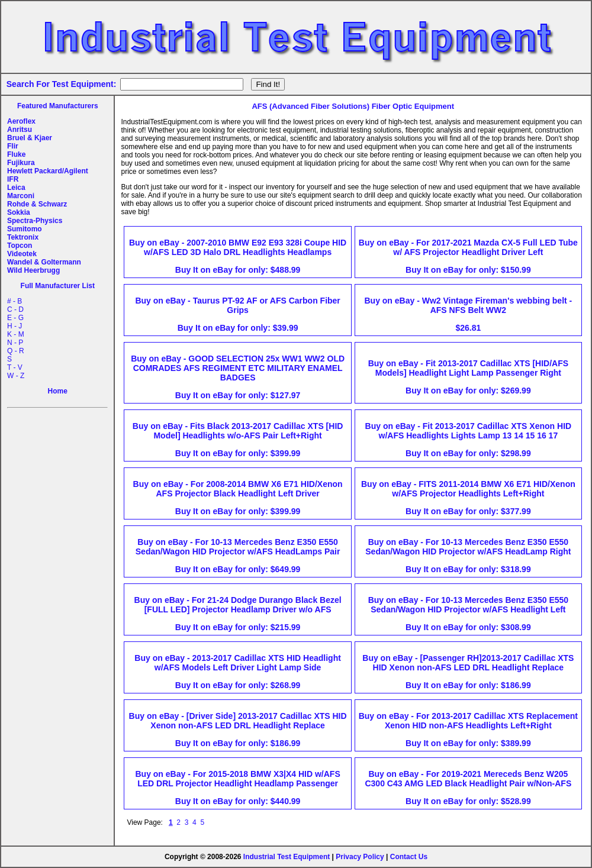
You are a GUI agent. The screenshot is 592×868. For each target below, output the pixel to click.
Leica (16, 188)
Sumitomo (25, 229)
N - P (15, 343)
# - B (15, 301)
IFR (13, 179)
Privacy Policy (360, 857)
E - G (15, 318)
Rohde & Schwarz (37, 204)
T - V (15, 367)
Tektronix (23, 237)
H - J (15, 326)
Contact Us (409, 857)
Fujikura (21, 163)
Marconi (21, 196)
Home (58, 391)
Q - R (16, 351)
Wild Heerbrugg (33, 270)
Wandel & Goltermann (44, 262)
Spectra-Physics (35, 221)
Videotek (22, 254)
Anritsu (20, 130)
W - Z (16, 376)
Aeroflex (21, 121)
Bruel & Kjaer (30, 138)
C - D (15, 309)
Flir (13, 146)
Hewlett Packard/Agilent (48, 171)
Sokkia (19, 212)
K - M (16, 334)
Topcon (20, 246)
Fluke (16, 154)
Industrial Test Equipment (287, 857)
